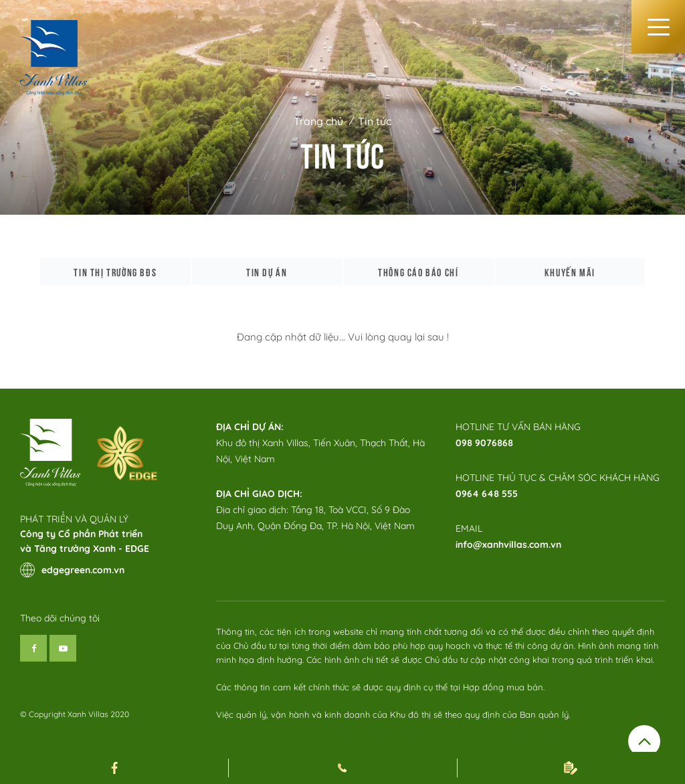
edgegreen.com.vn (72, 570)
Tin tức (375, 121)
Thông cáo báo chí (418, 272)
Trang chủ (318, 121)
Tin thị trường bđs (115, 272)
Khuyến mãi (570, 272)
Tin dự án (267, 272)
